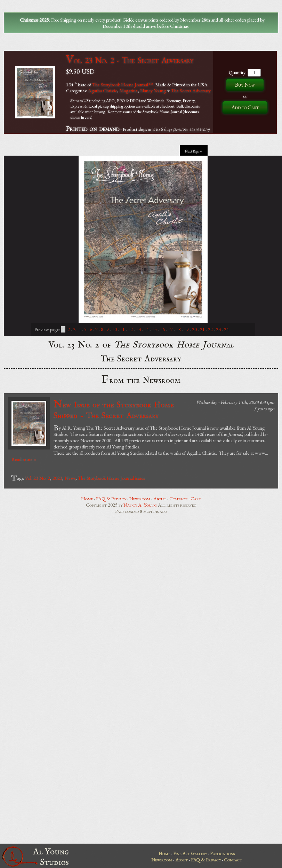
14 (146, 329)
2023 (57, 478)
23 (218, 329)
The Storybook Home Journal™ (123, 84)
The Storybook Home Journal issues (111, 478)
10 (114, 329)
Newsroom (140, 499)
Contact (178, 499)
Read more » (24, 459)
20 (194, 329)
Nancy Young (153, 91)
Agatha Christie (103, 91)
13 (138, 329)
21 (202, 329)
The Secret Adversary (191, 91)
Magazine (129, 91)
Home (87, 499)
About (160, 499)
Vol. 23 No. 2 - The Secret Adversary (130, 60)
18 (178, 329)
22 (210, 329)
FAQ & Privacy (111, 499)
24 (226, 329)
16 (162, 329)
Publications (222, 853)
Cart (196, 499)
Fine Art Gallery (190, 853)
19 (186, 329)
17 (170, 329)
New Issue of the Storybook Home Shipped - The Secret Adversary (114, 410)
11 (122, 329)
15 (154, 329)
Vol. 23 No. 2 (38, 478)
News (70, 478)
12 (130, 329)
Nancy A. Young (140, 505)
